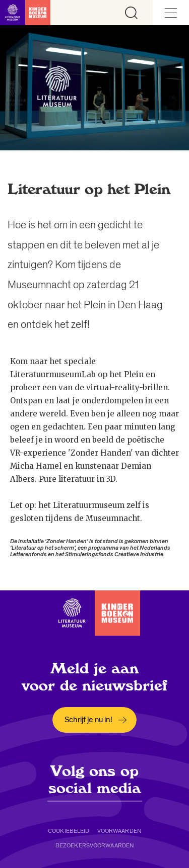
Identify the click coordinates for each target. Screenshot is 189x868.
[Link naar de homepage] (25, 13)
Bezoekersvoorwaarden (94, 845)
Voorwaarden (119, 831)
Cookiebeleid (69, 831)
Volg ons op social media (95, 779)
